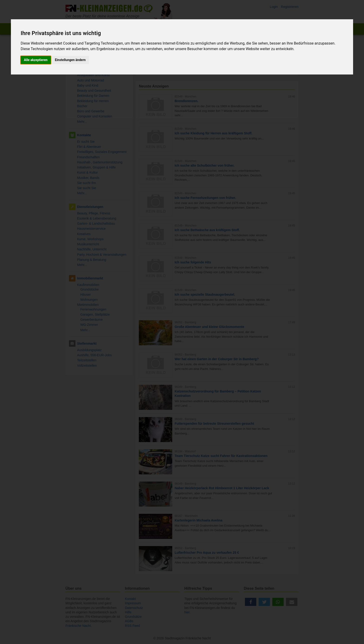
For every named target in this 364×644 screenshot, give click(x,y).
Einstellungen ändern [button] (70, 60)
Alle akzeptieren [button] (36, 60)
